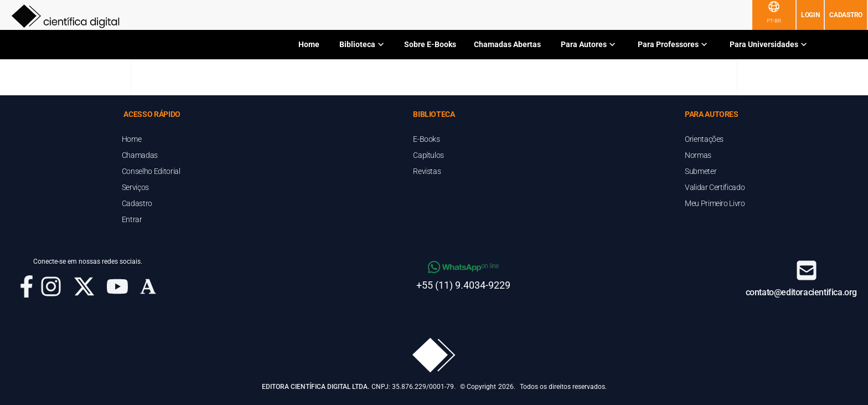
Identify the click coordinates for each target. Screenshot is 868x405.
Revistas (427, 171)
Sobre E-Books (430, 44)
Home (309, 44)
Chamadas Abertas (507, 44)
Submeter (701, 171)
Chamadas (140, 155)
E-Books (427, 139)
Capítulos (428, 155)
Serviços (135, 187)
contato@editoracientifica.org (801, 292)
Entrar (132, 219)
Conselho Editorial (151, 171)
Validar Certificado (715, 187)
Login (810, 15)
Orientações (704, 139)
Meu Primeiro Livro (715, 203)
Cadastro (846, 15)
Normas (698, 155)
